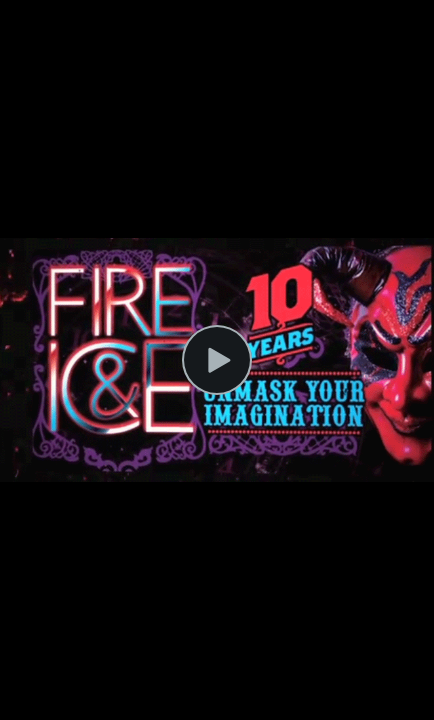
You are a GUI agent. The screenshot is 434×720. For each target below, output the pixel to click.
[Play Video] (217, 360)
